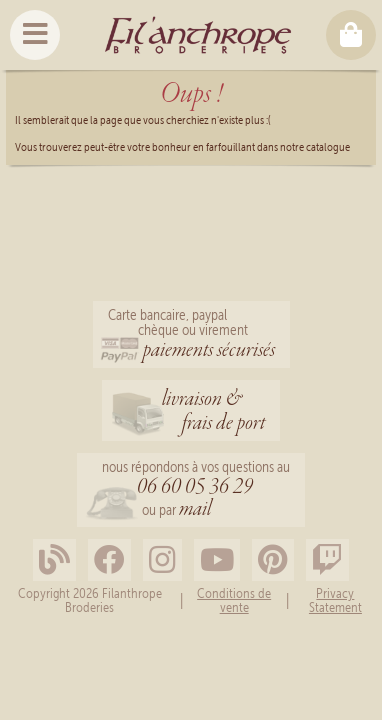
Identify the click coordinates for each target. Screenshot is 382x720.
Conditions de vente (234, 600)
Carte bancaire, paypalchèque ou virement (191, 336)
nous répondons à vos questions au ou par (196, 491)
